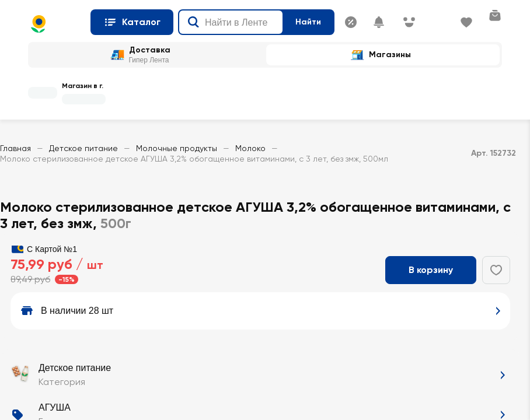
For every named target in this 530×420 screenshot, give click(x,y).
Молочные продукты (177, 148)
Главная (15, 148)
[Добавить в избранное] (496, 270)
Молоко (250, 148)
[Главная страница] (55, 24)
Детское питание (83, 148)
